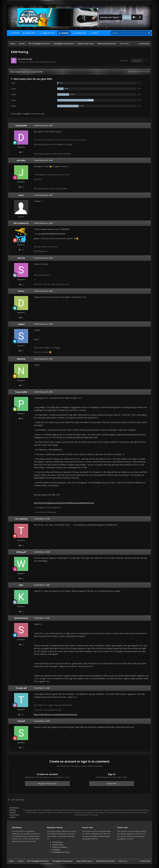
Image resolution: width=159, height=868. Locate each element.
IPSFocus (13, 810)
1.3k (21, 715)
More (95, 33)
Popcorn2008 (21, 392)
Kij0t (21, 585)
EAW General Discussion (45, 62)
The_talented (21, 519)
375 (21, 351)
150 (21, 187)
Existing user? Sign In (111, 17)
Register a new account (47, 784)
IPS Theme (13, 808)
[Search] (122, 33)
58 (21, 317)
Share (124, 61)
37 (21, 385)
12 (21, 284)
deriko (21, 291)
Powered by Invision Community (86, 815)
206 (21, 578)
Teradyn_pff (21, 688)
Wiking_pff (21, 552)
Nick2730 (21, 359)
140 (21, 250)
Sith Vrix (21, 258)
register (27, 114)
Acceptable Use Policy (61, 852)
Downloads (80, 33)
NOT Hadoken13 (21, 223)
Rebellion (30, 33)
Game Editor (48, 33)
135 (21, 545)
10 (21, 611)
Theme (13, 813)
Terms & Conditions (60, 847)
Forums (65, 33)
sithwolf (21, 721)
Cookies (12, 817)
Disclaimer (56, 850)
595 (21, 419)
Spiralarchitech (21, 618)
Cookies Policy (58, 845)
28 (21, 645)
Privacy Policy (14, 815)
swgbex (21, 324)
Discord (15, 33)
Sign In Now (112, 784)
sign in (19, 114)
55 (21, 748)
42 (21, 152)
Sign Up (127, 17)
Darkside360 (26, 59)
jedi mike (21, 160)
